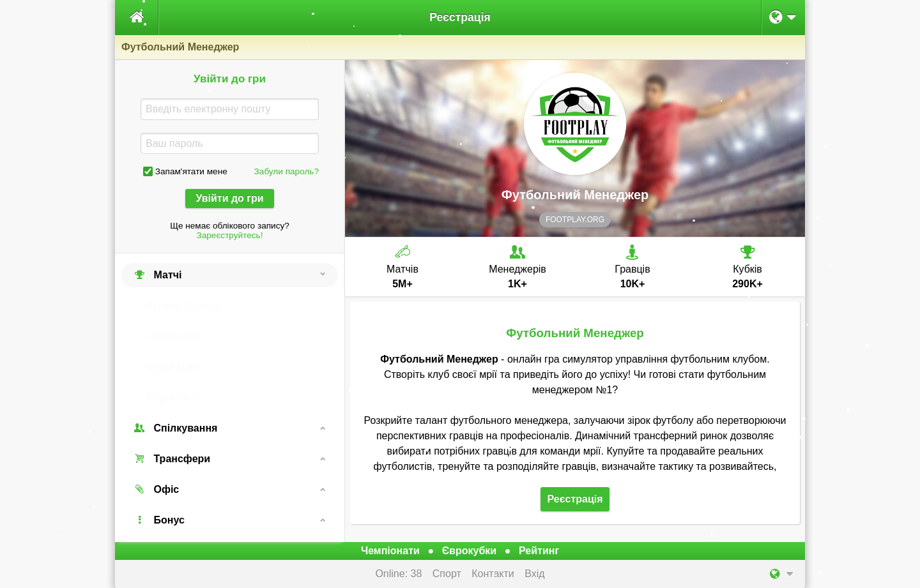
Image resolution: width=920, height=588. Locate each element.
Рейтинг (539, 551)
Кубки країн (174, 367)
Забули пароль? (287, 171)
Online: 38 (398, 574)
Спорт (447, 574)
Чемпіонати (174, 336)
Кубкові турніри (183, 305)
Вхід (534, 574)
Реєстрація (460, 17)
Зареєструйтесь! (230, 235)
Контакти (493, 574)
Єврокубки (172, 397)
